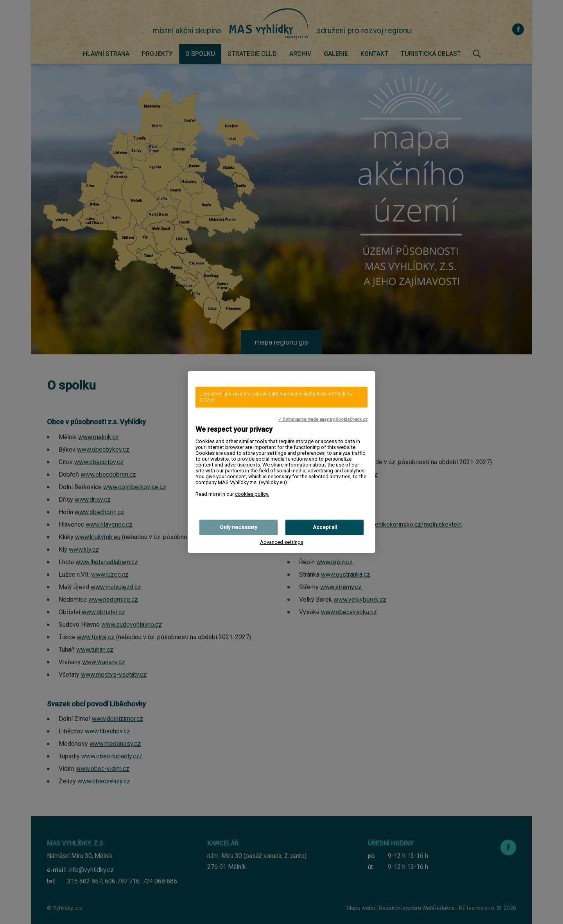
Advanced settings (282, 542)
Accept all (325, 527)
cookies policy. (252, 494)
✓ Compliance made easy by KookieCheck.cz (323, 419)
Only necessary (238, 527)
